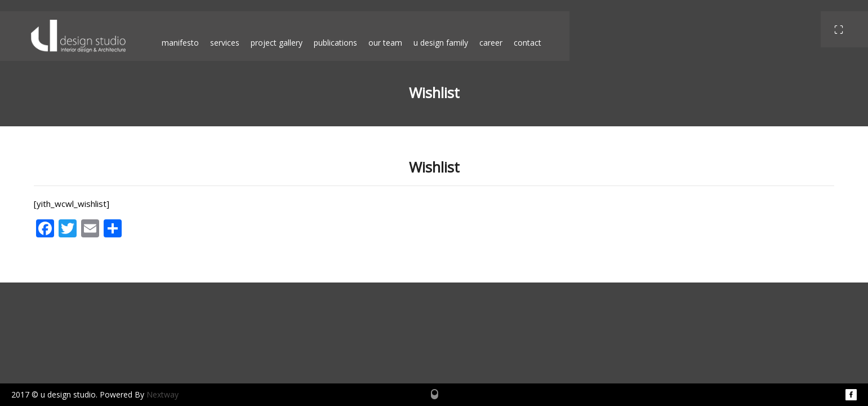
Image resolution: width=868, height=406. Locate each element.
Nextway (163, 394)
